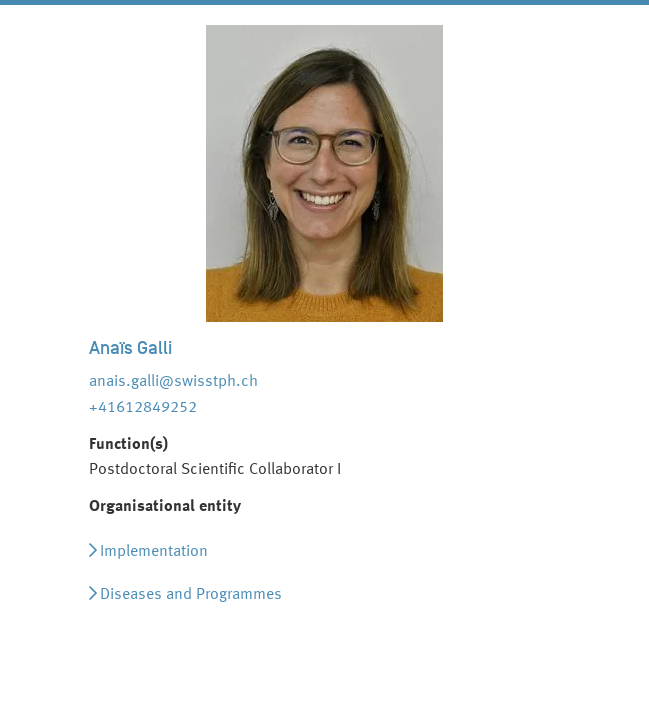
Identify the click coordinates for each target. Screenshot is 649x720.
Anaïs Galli (130, 348)
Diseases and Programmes (191, 595)
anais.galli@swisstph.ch (173, 382)
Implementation (154, 552)
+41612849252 (143, 408)
